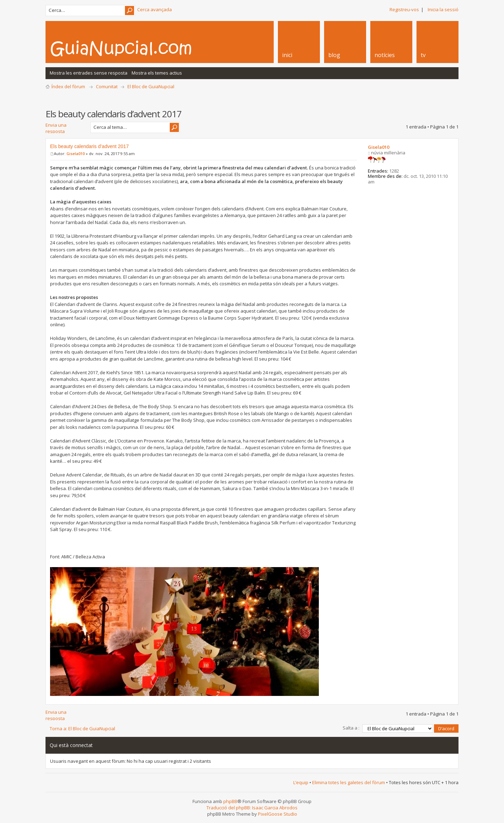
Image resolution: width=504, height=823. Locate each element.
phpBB (230, 801)
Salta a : (351, 728)
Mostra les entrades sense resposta (89, 73)
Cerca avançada (155, 9)
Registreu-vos (404, 9)
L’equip (301, 782)
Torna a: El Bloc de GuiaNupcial (82, 728)
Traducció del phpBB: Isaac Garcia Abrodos (252, 808)
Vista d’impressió (455, 97)
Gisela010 (76, 154)
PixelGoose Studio (278, 814)
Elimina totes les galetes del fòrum (349, 782)
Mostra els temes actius (157, 73)
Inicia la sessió (443, 9)
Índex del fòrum (68, 86)
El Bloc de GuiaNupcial (151, 86)
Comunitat (107, 86)
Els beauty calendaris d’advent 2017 (89, 146)
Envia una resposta (66, 127)
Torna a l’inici (452, 698)
